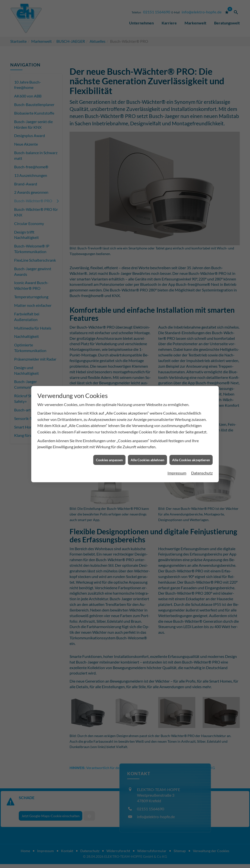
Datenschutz (202, 454)
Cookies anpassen (109, 441)
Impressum (177, 454)
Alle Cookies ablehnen (147, 441)
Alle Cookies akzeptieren (191, 441)
